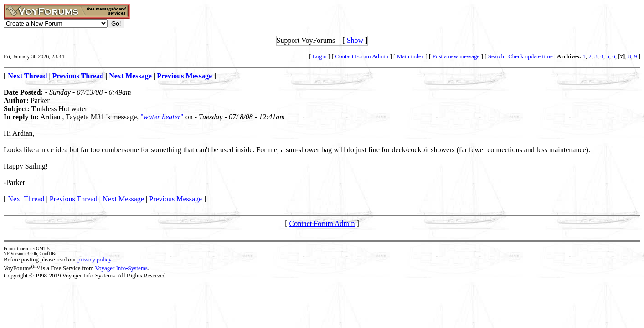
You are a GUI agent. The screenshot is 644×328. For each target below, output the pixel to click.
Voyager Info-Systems (121, 268)
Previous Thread (74, 199)
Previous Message (175, 199)
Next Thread (26, 199)
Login (320, 56)
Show (355, 40)
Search (496, 56)
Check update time (530, 56)
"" (162, 117)
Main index (411, 56)
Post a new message (456, 56)
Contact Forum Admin (362, 56)
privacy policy (94, 259)
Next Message (123, 199)
